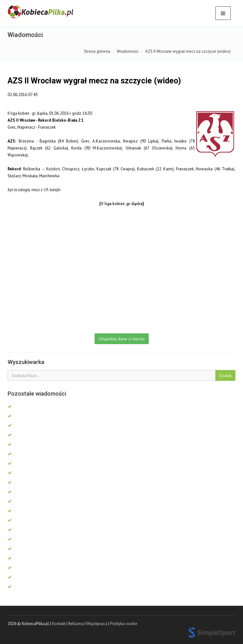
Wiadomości (128, 51)
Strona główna (97, 51)
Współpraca (97, 624)
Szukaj (225, 375)
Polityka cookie (124, 624)
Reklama (76, 624)
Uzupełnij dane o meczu (122, 339)
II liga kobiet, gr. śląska (122, 204)
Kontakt (59, 624)
